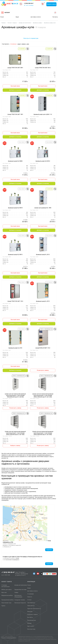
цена (28, 44)
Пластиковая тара (6, 603)
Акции (17, 17)
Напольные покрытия (20, 603)
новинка (24, 44)
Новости (30, 597)
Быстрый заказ (15, 86)
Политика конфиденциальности (9, 638)
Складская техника (20, 600)
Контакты (55, 17)
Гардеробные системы (20, 590)
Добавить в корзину (15, 90)
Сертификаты (31, 603)
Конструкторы (31, 629)
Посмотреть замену (43, 370)
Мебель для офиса (6, 590)
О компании (30, 594)
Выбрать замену (15, 446)
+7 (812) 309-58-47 (8, 572)
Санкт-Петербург (29, 5)
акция (19, 44)
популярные (13, 44)
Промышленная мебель (8, 600)
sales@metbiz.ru (38, 4)
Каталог (7, 13)
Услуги (2, 17)
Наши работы (31, 606)
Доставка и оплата (36, 17)
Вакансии (30, 612)
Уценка (3, 606)
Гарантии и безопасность (34, 609)
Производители (32, 620)
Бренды (29, 623)
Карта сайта (31, 626)
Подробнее (49, 550)
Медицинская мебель (7, 595)
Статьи (29, 600)
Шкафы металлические (21, 585)
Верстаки (4, 593)
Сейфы (16, 593)
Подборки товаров (32, 615)
